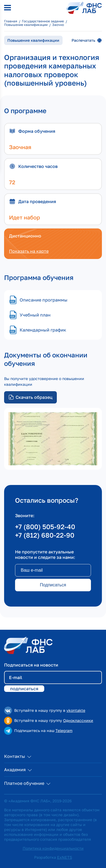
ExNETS (65, 857)
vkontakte (76, 710)
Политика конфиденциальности (53, 848)
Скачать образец (30, 397)
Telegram (64, 730)
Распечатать (87, 40)
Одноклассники (78, 720)
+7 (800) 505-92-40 (45, 527)
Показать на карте (29, 251)
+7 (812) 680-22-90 (45, 535)
